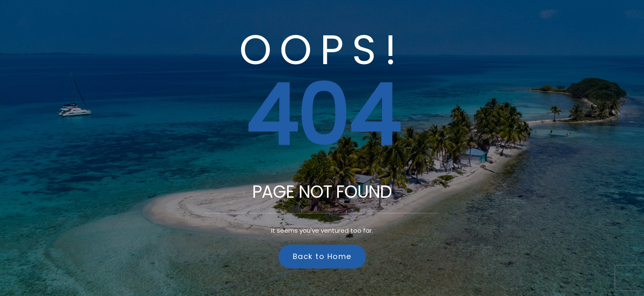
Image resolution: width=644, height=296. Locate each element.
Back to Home (322, 256)
